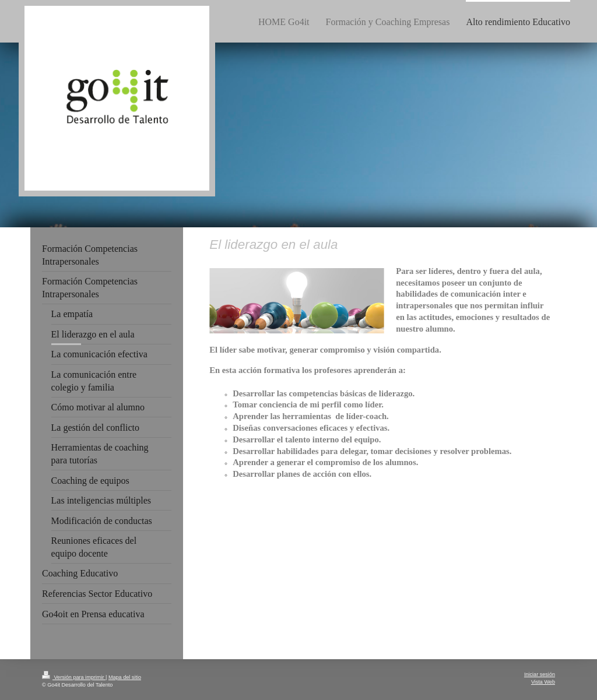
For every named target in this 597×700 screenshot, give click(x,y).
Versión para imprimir (74, 677)
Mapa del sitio (125, 677)
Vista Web (543, 682)
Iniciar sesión (540, 674)
